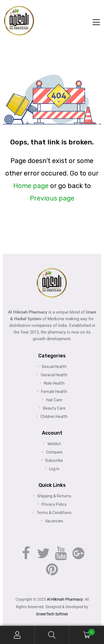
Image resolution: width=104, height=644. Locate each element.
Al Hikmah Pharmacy (65, 599)
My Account (17, 635)
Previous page (52, 198)
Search (52, 635)
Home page (31, 186)
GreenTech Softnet (52, 614)
